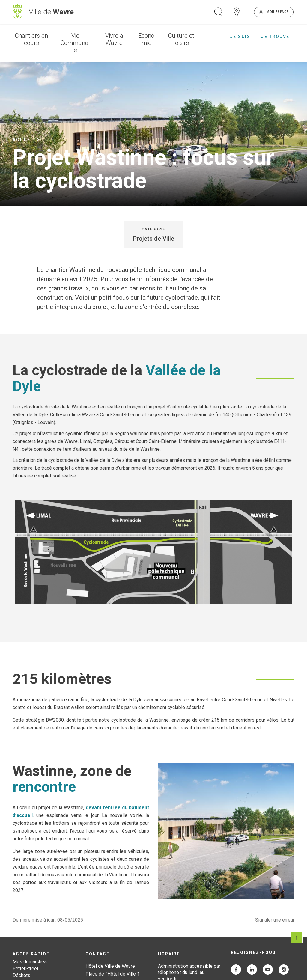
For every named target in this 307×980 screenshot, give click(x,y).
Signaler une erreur (275, 920)
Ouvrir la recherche (219, 12)
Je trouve (275, 37)
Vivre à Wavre (114, 39)
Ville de (51, 12)
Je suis (240, 37)
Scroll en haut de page (297, 937)
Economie (146, 39)
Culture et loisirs (181, 39)
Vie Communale (75, 43)
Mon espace (278, 12)
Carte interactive (237, 12)
